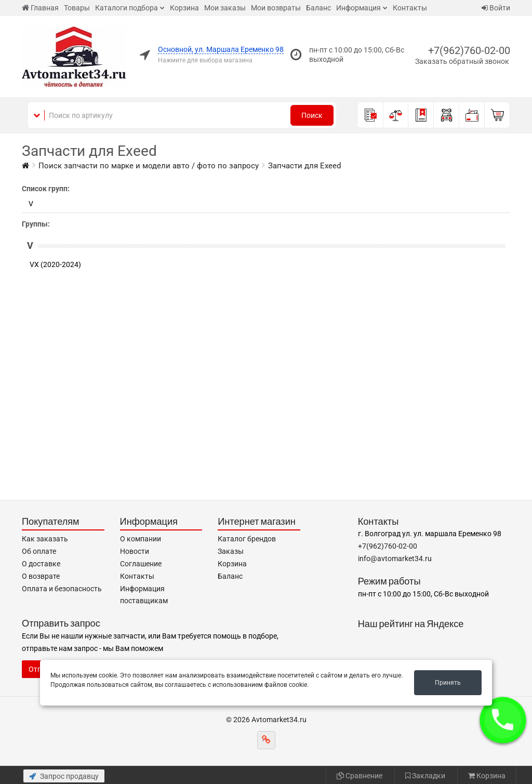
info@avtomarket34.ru (395, 559)
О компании (141, 539)
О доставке (41, 564)
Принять (448, 683)
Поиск (312, 115)
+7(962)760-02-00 (469, 50)
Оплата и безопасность (62, 589)
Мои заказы (225, 8)
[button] (503, 720)
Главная (40, 8)
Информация (358, 8)
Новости (135, 551)
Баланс (318, 8)
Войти (496, 8)
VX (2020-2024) (55, 264)
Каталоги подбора (127, 8)
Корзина (184, 8)
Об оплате (39, 551)
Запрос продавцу (64, 776)
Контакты (410, 8)
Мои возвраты (276, 8)
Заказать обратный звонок (462, 61)
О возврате (41, 576)
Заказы (231, 551)
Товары (77, 8)
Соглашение (141, 564)
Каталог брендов (247, 539)
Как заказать (45, 539)
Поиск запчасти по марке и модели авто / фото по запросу (149, 166)
